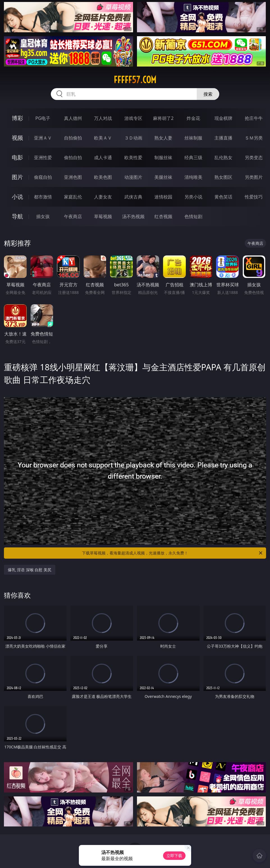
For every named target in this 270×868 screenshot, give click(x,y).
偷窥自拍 (43, 177)
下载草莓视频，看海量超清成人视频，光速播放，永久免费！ (173, 553)
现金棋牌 (223, 118)
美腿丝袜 (163, 177)
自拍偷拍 (73, 138)
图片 (17, 177)
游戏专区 (133, 118)
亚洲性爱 (43, 157)
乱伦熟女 (223, 157)
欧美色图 (103, 177)
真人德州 (73, 118)
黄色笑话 (223, 197)
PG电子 (43, 118)
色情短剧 (193, 216)
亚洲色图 (73, 177)
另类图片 (254, 177)
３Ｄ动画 (133, 138)
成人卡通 (103, 157)
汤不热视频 (133, 216)
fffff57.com (135, 80)
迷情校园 (163, 197)
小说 (17, 197)
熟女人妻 (163, 138)
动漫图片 (133, 177)
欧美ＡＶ (103, 138)
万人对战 (103, 118)
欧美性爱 (133, 157)
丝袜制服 (193, 138)
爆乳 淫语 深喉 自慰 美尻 (30, 570)
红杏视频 (163, 216)
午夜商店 (73, 216)
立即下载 (174, 856)
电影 (17, 157)
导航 (17, 216)
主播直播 (223, 138)
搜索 (208, 94)
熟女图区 (223, 177)
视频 (17, 138)
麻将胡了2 (163, 118)
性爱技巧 (254, 197)
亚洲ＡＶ (43, 138)
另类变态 (254, 157)
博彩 (17, 118)
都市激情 (43, 197)
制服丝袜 (163, 157)
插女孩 (43, 216)
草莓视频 (103, 216)
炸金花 (193, 118)
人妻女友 (103, 197)
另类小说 (193, 197)
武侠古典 (133, 197)
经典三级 (193, 157)
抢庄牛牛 (254, 118)
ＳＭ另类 (254, 138)
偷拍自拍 (73, 157)
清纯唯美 (193, 177)
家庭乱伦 (73, 197)
